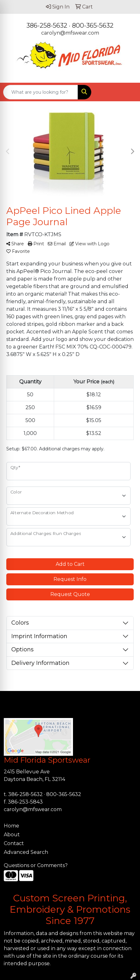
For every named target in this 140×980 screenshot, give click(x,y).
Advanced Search (26, 852)
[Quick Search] (41, 92)
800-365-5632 (93, 25)
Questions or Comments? (36, 865)
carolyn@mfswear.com (70, 33)
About (12, 835)
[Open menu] (127, 92)
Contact (14, 843)
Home (11, 826)
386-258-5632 (47, 25)
